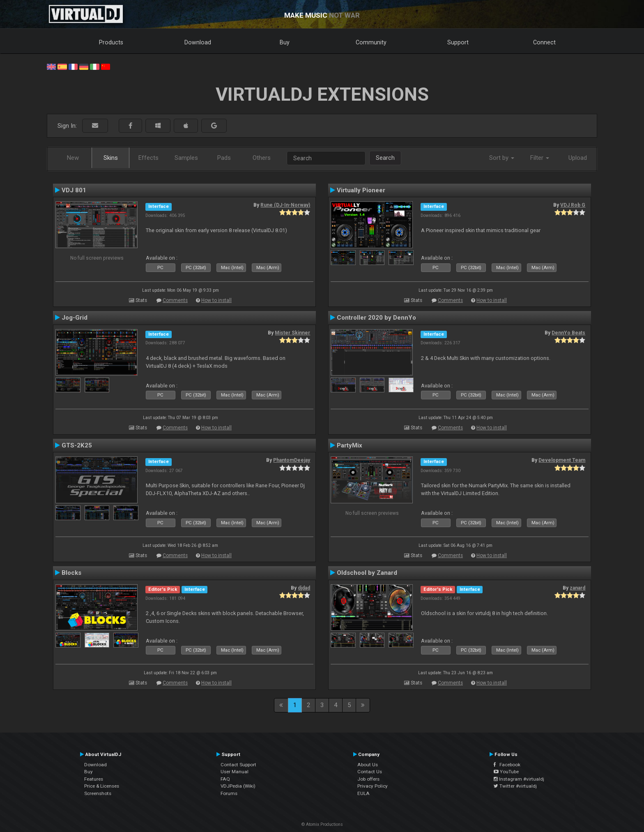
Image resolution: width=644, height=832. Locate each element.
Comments (175, 300)
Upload (578, 158)
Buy (285, 42)
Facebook (507, 765)
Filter (540, 158)
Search (385, 158)
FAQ (225, 779)
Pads (224, 158)
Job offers (368, 779)
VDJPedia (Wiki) (238, 786)
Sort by (502, 158)
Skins (111, 158)
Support (458, 42)
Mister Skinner (292, 333)
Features (94, 779)
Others (262, 158)
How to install (216, 300)
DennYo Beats (568, 333)
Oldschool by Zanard (367, 573)
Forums (229, 793)
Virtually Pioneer (361, 190)
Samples (186, 158)
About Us (368, 765)
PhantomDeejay (292, 460)
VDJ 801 (74, 190)
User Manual (235, 772)
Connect (544, 42)
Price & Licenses (102, 786)
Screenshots (98, 793)
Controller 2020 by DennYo (376, 318)
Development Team (562, 460)
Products (111, 42)
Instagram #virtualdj (519, 779)
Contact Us (370, 772)
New (73, 158)
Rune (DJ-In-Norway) (285, 205)
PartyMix (350, 445)
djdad (304, 588)
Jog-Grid (75, 318)
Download (198, 42)
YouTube (506, 772)
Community (371, 42)
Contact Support (238, 765)
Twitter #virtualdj (515, 786)
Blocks (71, 573)
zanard (577, 588)
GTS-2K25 (77, 445)
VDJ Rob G (573, 205)
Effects (148, 158)
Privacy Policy (373, 786)
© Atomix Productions (322, 824)
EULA (363, 793)
